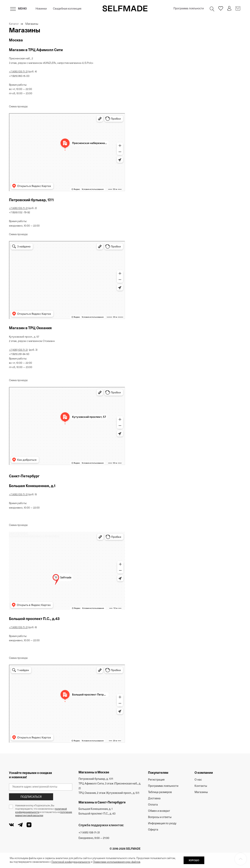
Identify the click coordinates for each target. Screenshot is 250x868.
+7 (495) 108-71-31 (18, 72)
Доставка (154, 799)
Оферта (153, 830)
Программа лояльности (189, 9)
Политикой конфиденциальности (71, 862)
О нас (198, 780)
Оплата (153, 805)
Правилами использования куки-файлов (117, 862)
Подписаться (31, 797)
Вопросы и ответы (160, 817)
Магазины (201, 792)
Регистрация (156, 780)
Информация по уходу (162, 824)
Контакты (201, 786)
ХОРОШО (194, 861)
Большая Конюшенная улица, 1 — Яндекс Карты (34, 536)
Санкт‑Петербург (19, 533)
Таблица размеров (160, 792)
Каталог (14, 24)
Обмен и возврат (159, 811)
